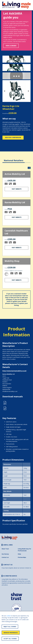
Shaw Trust (5, 549)
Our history (5, 554)
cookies (8, 616)
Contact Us (28, 568)
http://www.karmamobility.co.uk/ (15, 371)
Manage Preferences (11, 633)
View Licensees (11, 46)
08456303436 (6, 389)
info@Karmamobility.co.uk (10, 391)
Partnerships (22, 557)
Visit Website (17, 189)
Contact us (5, 557)
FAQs (19, 554)
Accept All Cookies (10, 639)
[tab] (14, 159)
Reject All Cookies (10, 627)
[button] (5, 91)
